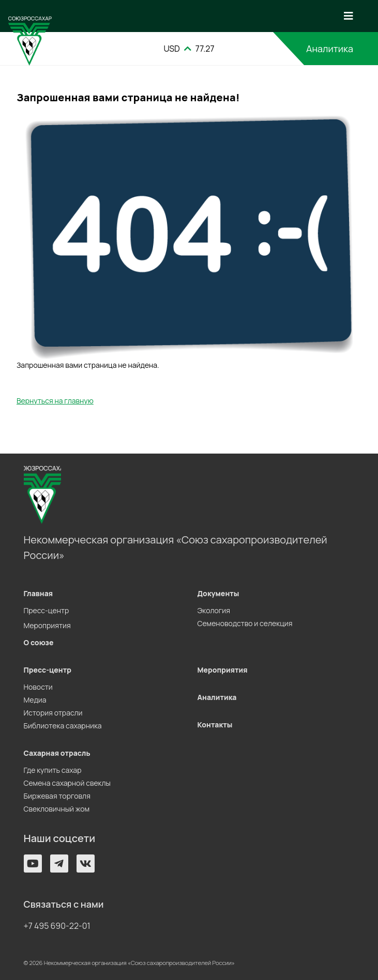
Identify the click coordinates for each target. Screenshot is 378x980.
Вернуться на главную (55, 401)
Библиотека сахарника (63, 726)
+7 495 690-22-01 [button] (57, 926)
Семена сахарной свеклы (67, 783)
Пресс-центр (47, 610)
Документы (218, 593)
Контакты (215, 725)
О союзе (39, 642)
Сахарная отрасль (57, 753)
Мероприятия (47, 625)
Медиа (35, 700)
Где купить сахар (53, 770)
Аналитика (330, 49)
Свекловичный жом (57, 809)
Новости (38, 687)
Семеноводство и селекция (245, 623)
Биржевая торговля (57, 796)
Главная (39, 593)
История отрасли (53, 713)
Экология (214, 610)
